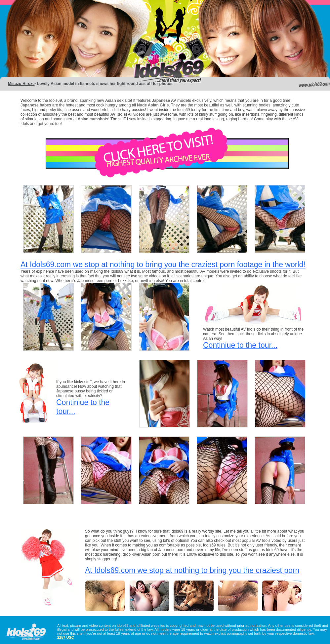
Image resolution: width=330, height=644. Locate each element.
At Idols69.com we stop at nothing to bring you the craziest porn (192, 570)
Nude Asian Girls (153, 105)
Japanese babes (36, 105)
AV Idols (118, 114)
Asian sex (115, 101)
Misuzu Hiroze (21, 84)
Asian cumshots (93, 119)
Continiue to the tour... (240, 345)
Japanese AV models (171, 101)
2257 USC (66, 637)
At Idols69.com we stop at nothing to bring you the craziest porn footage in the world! (163, 264)
